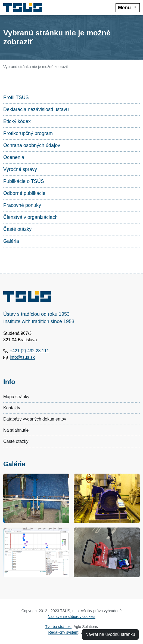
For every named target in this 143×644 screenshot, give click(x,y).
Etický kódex (17, 121)
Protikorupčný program (28, 133)
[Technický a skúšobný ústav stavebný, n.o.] (25, 8)
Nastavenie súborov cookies (71, 617)
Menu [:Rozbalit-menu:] (128, 8)
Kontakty (12, 408)
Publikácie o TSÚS (24, 181)
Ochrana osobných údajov (32, 145)
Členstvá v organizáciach (30, 217)
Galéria (11, 241)
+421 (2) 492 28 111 (29, 351)
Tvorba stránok (58, 627)
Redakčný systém (63, 632)
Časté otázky (17, 229)
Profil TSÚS (16, 97)
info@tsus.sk (22, 357)
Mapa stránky (16, 397)
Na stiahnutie (16, 430)
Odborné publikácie (24, 193)
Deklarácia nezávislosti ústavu (36, 109)
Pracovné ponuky (22, 205)
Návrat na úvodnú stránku (110, 634)
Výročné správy (20, 169)
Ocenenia (14, 157)
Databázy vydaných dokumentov (35, 419)
